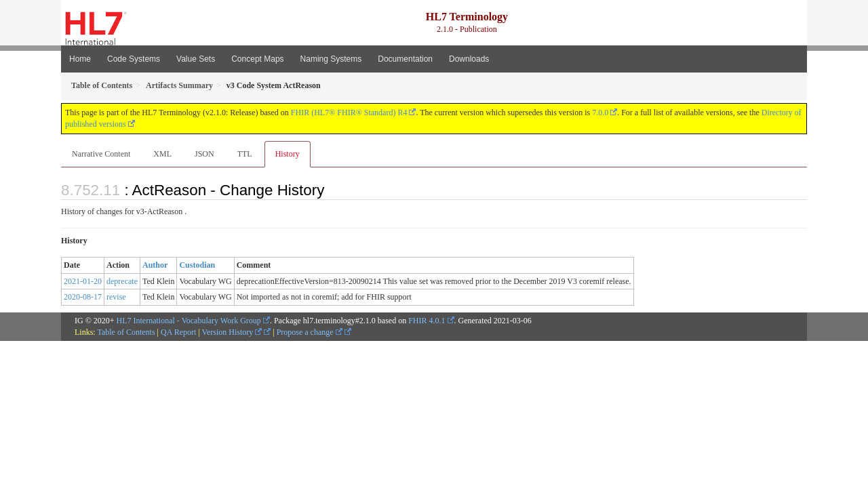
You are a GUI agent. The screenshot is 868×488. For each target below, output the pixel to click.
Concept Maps (257, 59)
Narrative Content (101, 154)
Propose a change (310, 332)
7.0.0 (600, 113)
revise (116, 297)
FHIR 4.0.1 (427, 321)
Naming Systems (331, 59)
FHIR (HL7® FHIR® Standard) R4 (349, 113)
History (288, 154)
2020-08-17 (83, 297)
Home (80, 59)
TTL (245, 154)
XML (162, 154)
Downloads (469, 59)
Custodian (197, 265)
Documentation (405, 59)
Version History (232, 332)
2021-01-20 (83, 281)
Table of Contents (126, 332)
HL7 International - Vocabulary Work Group (189, 321)
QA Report (178, 332)
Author (155, 265)
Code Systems (134, 59)
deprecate (122, 281)
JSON (204, 154)
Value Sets (196, 59)
